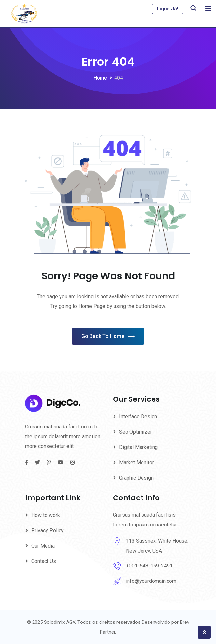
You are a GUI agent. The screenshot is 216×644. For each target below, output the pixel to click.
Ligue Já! (168, 9)
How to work (46, 515)
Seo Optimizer (135, 432)
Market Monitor (136, 462)
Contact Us (44, 561)
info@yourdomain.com (151, 581)
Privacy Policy (47, 531)
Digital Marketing (138, 447)
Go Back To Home (108, 336)
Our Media (43, 546)
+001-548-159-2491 (149, 566)
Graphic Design (136, 478)
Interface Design (138, 417)
